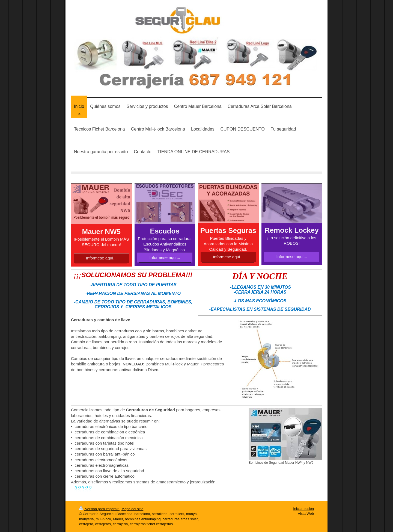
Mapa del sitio (132, 509)
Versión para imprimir (99, 509)
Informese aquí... (101, 258)
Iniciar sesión (303, 509)
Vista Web (306, 514)
